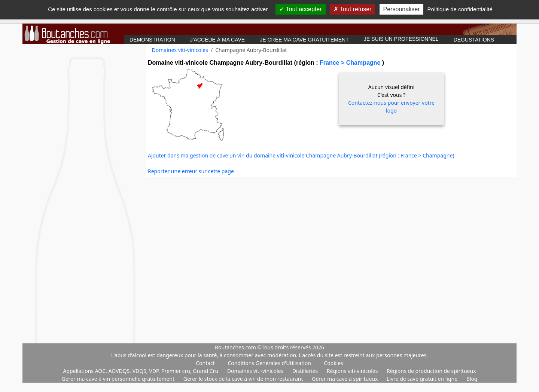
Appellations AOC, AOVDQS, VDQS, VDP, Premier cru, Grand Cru (141, 371)
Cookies (333, 363)
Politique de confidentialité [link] (460, 9)
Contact (205, 363)
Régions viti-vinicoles (353, 371)
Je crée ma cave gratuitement (304, 40)
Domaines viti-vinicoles (180, 50)
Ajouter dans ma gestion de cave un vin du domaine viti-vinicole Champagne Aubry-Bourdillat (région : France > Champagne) (301, 155)
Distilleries (306, 371)
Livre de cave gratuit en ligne (423, 379)
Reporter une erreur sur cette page (191, 171)
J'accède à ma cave (217, 40)
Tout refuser (353, 9)
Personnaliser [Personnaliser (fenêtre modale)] (402, 9)
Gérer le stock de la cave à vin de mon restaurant (244, 379)
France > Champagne (351, 63)
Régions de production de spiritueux (431, 371)
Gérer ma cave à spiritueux (345, 379)
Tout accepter (300, 9)
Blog (472, 379)
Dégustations (474, 40)
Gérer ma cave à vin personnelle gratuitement (119, 379)
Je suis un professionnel (401, 39)
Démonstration (152, 40)
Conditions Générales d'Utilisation (269, 363)
